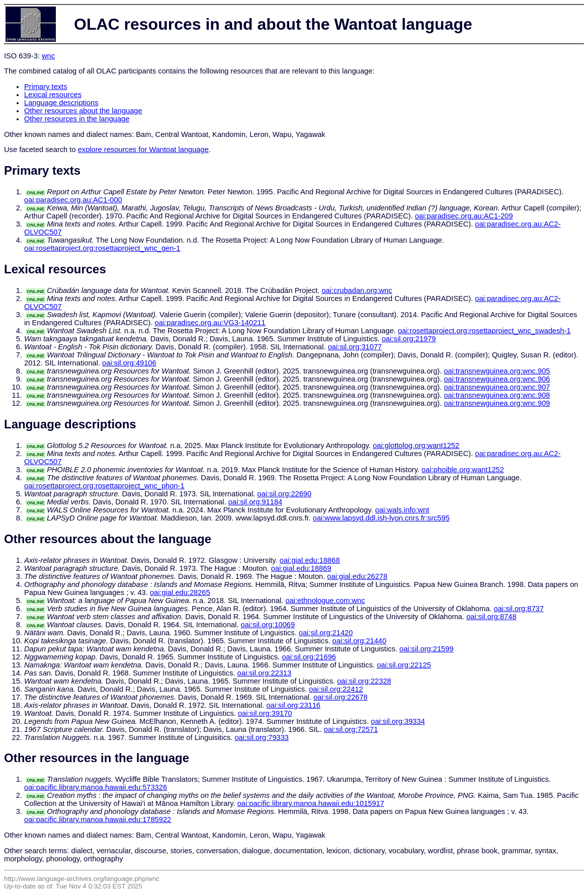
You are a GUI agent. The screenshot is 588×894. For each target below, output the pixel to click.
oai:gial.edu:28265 (180, 592)
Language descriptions (61, 103)
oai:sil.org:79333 (262, 737)
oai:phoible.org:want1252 (463, 470)
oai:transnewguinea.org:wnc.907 (497, 387)
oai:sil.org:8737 (519, 609)
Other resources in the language (77, 119)
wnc (48, 56)
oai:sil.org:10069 (268, 625)
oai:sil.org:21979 (409, 339)
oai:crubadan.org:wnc (357, 290)
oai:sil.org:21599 (427, 649)
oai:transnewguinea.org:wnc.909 (497, 403)
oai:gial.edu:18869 (301, 568)
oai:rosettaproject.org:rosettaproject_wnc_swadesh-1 (484, 331)
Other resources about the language (83, 111)
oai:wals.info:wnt (402, 510)
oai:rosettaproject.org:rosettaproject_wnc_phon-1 (104, 486)
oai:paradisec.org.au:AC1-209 (464, 216)
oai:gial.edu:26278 (357, 576)
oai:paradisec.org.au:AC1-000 (73, 200)
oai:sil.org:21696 (309, 657)
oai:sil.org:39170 (265, 713)
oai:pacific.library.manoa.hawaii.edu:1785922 (98, 819)
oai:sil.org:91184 (256, 502)
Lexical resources (53, 95)
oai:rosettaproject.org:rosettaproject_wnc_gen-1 (102, 248)
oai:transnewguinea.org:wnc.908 (497, 395)
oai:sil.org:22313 (265, 673)
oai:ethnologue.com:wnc (325, 601)
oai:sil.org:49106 (129, 363)
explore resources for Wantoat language (143, 150)
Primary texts (46, 87)
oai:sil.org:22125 (404, 665)
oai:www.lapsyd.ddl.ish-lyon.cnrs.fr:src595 (381, 518)
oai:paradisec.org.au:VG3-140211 (210, 323)
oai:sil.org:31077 (355, 347)
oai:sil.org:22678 (341, 697)
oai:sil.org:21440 (360, 641)
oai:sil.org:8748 (491, 617)
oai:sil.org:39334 (398, 721)
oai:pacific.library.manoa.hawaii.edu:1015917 (311, 803)
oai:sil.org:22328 (364, 681)
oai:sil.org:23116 (293, 705)
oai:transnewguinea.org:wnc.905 (497, 371)
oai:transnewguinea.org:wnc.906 (497, 379)
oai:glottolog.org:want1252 (416, 445)
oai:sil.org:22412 (336, 689)
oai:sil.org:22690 (285, 494)
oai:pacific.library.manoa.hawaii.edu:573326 (96, 787)
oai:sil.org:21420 (326, 633)
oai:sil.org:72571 (351, 729)
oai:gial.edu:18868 (310, 560)
